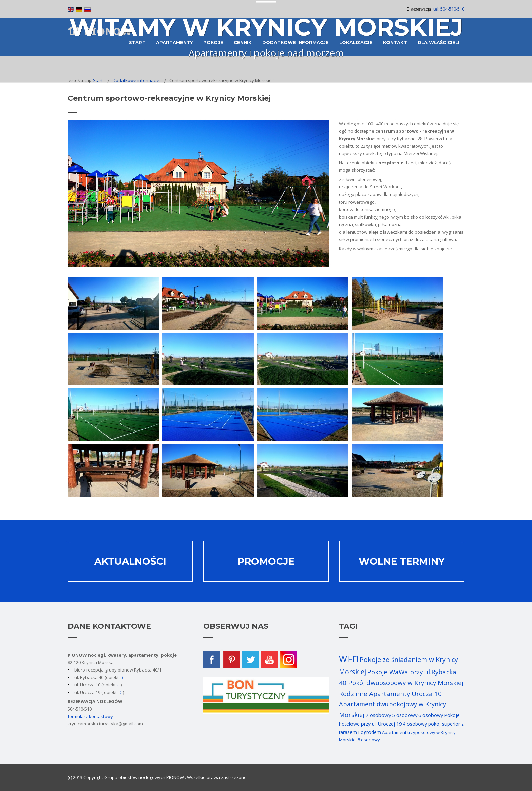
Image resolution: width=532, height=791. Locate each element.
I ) (121, 677)
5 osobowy (405, 715)
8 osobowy (369, 740)
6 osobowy (431, 715)
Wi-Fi (349, 659)
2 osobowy (378, 715)
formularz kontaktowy (90, 716)
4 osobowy (415, 724)
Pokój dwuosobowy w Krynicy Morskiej (406, 683)
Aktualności (130, 561)
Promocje (266, 561)
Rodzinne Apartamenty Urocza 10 (390, 694)
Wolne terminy (402, 561)
